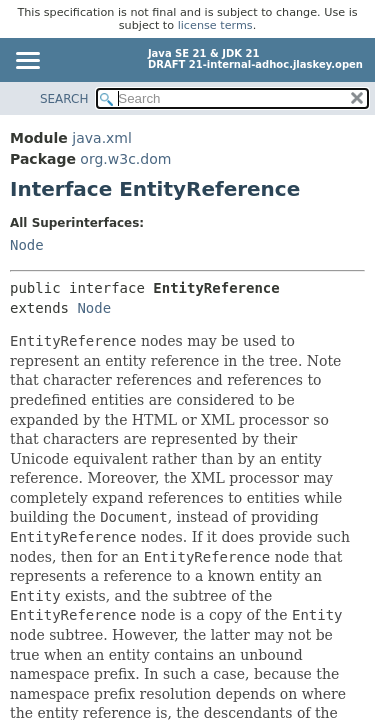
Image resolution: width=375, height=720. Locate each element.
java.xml (102, 138)
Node (27, 245)
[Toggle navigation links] (27, 62)
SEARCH (64, 99)
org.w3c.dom (125, 159)
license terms (215, 25)
